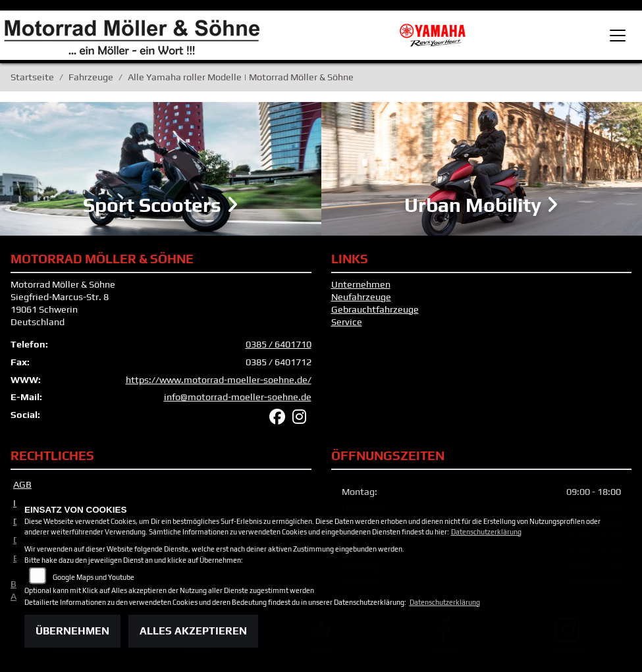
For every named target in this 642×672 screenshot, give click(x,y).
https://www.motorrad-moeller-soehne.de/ (219, 382)
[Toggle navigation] (618, 36)
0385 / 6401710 (279, 347)
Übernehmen (72, 631)
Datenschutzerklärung (486, 532)
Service (347, 324)
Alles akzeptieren (193, 631)
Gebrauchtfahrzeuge (375, 311)
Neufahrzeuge (361, 299)
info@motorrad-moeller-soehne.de (238, 400)
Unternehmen (361, 287)
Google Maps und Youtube (94, 577)
